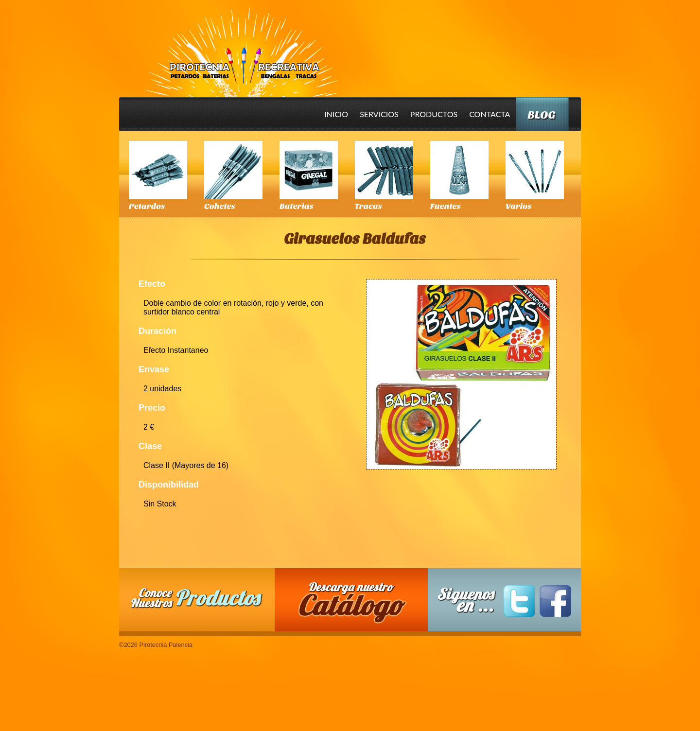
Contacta (490, 114)
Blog (541, 115)
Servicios (379, 114)
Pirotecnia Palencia (240, 45)
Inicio (336, 114)
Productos (434, 114)
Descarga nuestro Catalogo (356, 605)
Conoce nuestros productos (197, 598)
